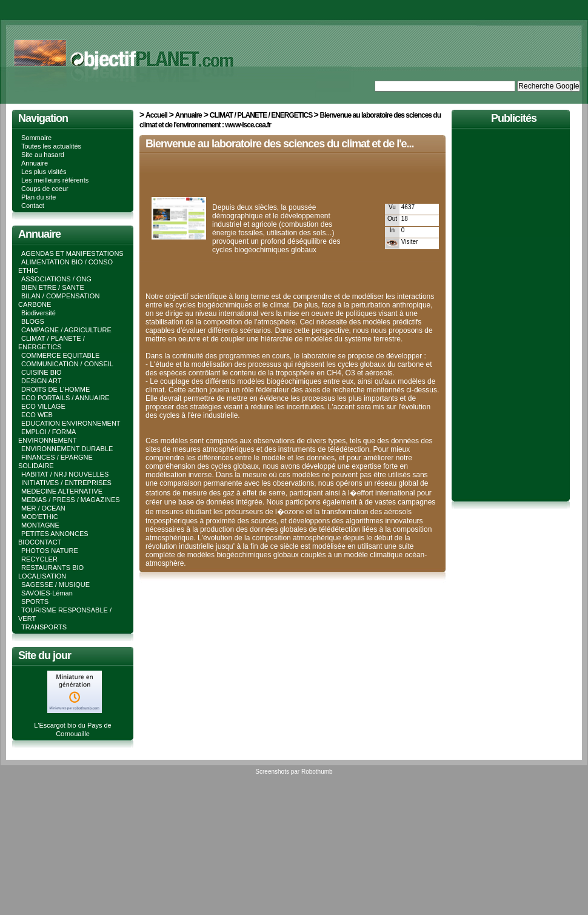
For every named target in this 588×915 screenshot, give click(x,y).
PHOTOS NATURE (50, 551)
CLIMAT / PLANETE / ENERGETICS (262, 115)
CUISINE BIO (42, 372)
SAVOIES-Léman (47, 593)
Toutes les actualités (51, 146)
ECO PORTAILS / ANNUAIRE (65, 398)
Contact (33, 206)
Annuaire (35, 163)
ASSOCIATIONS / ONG (56, 279)
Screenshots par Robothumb (294, 772)
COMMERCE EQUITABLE (60, 355)
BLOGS (33, 321)
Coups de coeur (45, 189)
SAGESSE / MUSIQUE (55, 585)
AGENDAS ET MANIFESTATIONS (72, 253)
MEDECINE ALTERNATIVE (62, 491)
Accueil (156, 115)
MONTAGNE (40, 525)
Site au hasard (43, 155)
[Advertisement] (287, 177)
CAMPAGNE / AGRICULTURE (66, 330)
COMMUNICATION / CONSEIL (67, 364)
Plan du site (38, 197)
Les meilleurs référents (55, 180)
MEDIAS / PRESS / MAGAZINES (71, 500)
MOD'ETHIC (40, 517)
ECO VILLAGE (43, 406)
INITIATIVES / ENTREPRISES (66, 483)
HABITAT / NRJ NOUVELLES (65, 474)
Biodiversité (38, 313)
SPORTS (35, 602)
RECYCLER (39, 559)
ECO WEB (37, 415)
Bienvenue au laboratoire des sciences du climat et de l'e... (279, 144)
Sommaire (36, 138)
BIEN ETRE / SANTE (53, 287)
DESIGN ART (41, 381)
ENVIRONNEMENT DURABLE (67, 449)
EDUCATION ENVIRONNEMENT (71, 423)
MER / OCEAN (43, 508)
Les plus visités (44, 172)
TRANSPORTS (44, 627)
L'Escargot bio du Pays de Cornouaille (72, 725)
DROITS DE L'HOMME (55, 389)
